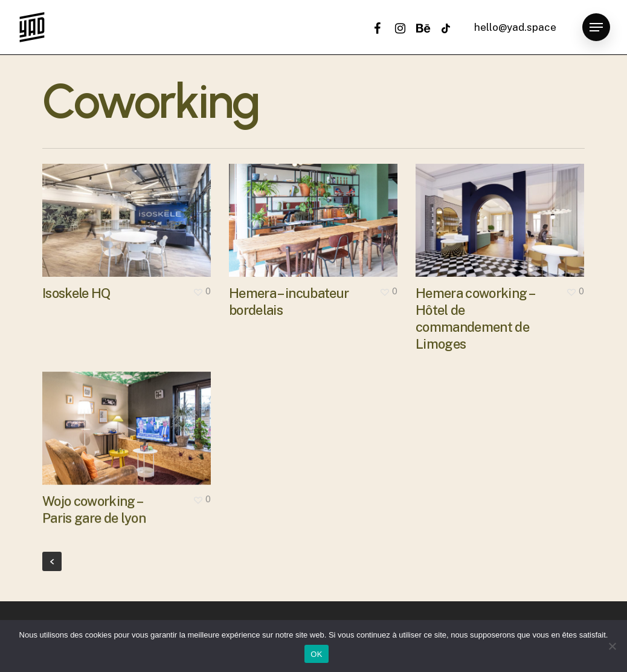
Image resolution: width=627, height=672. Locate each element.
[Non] (612, 646)
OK (316, 654)
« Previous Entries (52, 561)
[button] (596, 27)
